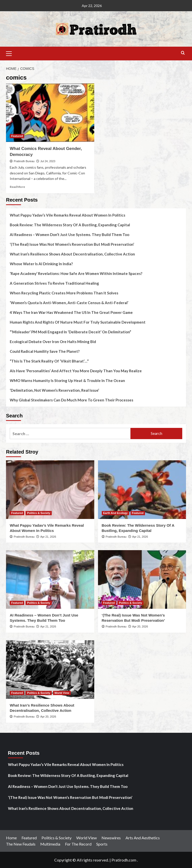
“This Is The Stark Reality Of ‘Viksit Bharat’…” (49, 361)
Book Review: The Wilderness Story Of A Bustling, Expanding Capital (70, 225)
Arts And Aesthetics (143, 838)
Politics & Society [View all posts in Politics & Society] (38, 513)
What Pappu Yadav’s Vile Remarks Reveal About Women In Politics (67, 215)
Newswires (111, 838)
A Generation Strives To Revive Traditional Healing (54, 283)
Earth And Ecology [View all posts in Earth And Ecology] (115, 513)
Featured (29, 838)
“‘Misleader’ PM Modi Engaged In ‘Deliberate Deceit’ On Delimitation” (70, 332)
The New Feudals (21, 844)
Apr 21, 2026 (48, 537)
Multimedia (50, 844)
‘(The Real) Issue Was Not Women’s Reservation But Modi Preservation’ (72, 244)
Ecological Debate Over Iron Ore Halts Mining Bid (53, 342)
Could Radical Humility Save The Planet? (45, 351)
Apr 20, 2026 (140, 626)
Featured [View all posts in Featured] (17, 136)
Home (11, 838)
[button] (11, 53)
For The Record (78, 844)
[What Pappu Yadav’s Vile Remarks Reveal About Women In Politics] (50, 490)
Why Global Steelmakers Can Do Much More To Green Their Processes (71, 400)
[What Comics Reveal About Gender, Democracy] (50, 113)
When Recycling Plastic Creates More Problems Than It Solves (64, 293)
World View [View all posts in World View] (62, 693)
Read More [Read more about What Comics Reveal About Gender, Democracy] (17, 187)
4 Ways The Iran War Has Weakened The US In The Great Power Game (71, 312)
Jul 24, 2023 (48, 161)
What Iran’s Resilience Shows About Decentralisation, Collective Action (72, 254)
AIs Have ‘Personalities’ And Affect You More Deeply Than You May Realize (76, 371)
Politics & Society (56, 838)
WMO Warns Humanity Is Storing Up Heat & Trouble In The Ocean (67, 380)
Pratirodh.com (124, 860)
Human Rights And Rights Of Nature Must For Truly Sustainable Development (78, 322)
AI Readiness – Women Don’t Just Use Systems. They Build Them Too (69, 235)
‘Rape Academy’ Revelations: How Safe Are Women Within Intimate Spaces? (76, 273)
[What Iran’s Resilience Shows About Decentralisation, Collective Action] (50, 670)
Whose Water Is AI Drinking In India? (41, 264)
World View (86, 838)
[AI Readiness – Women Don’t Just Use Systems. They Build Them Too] (50, 579)
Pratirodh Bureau (24, 161)
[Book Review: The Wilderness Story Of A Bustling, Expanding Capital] (142, 490)
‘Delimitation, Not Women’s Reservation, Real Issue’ (54, 390)
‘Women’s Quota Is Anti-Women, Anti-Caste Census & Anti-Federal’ (69, 303)
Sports (102, 844)
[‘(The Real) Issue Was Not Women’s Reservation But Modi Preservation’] (142, 579)
